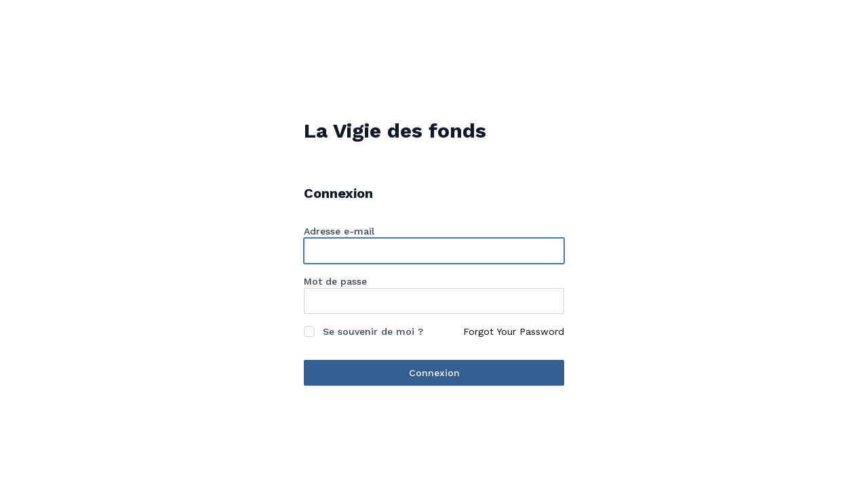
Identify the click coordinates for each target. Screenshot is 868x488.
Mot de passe (335, 281)
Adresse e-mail (339, 231)
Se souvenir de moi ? (373, 331)
